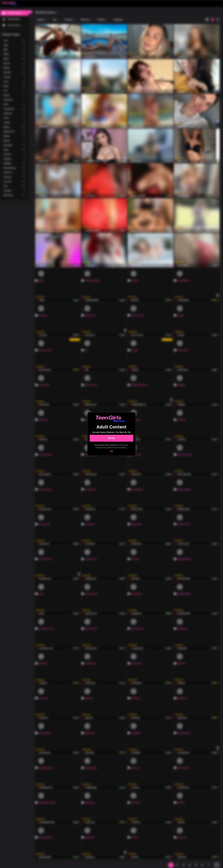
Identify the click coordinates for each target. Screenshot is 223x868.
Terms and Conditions (119, 448)
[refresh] (57, 13)
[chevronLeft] (30, 12)
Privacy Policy (101, 448)
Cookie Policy (123, 445)
